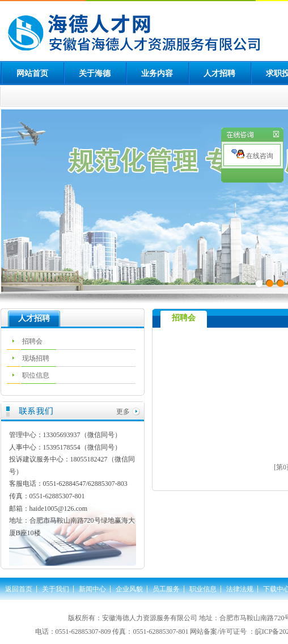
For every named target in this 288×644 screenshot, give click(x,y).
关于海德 (95, 73)
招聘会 (32, 341)
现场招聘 (36, 358)
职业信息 (203, 589)
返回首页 (19, 589)
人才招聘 (219, 73)
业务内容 (157, 73)
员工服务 (166, 589)
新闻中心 (92, 589)
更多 (123, 412)
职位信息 (36, 375)
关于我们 (56, 589)
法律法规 (240, 589)
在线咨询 (252, 154)
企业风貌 (129, 589)
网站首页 (32, 73)
